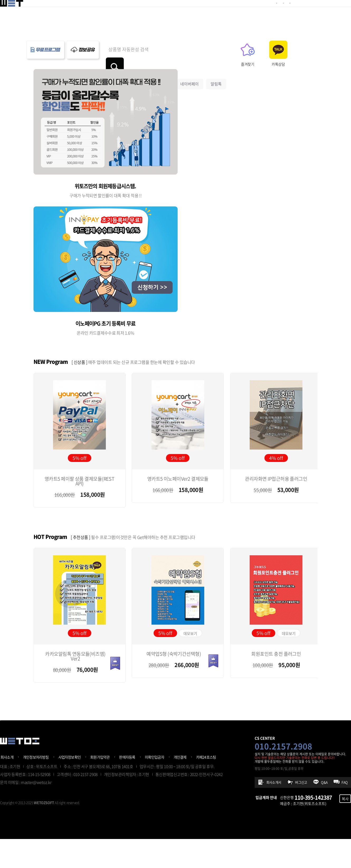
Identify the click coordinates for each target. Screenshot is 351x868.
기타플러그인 (156, 11)
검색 (251, 50)
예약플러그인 (118, 11)
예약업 (136, 67)
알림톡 (216, 67)
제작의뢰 (189, 11)
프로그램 (246, 11)
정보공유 (217, 11)
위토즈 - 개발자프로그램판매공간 (20, 12)
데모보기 (190, 651)
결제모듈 (85, 11)
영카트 (113, 67)
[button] (317, 379)
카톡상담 (312, 64)
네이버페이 (189, 67)
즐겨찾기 (281, 64)
